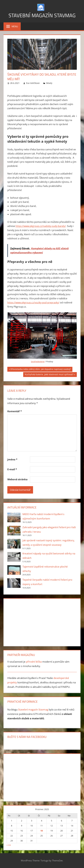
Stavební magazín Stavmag (42, 15)
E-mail (12, 469)
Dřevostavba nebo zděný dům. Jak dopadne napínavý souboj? (41, 369)
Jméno (12, 459)
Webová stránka (17, 479)
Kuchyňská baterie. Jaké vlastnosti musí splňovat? (49, 375)
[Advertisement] (42, 622)
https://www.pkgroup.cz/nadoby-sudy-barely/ (41, 226)
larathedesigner (38, 361)
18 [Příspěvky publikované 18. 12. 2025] (42, 831)
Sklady (49, 83)
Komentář (15, 411)
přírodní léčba (34, 662)
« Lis (9, 845)
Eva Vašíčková (33, 83)
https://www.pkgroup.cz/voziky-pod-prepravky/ (33, 303)
